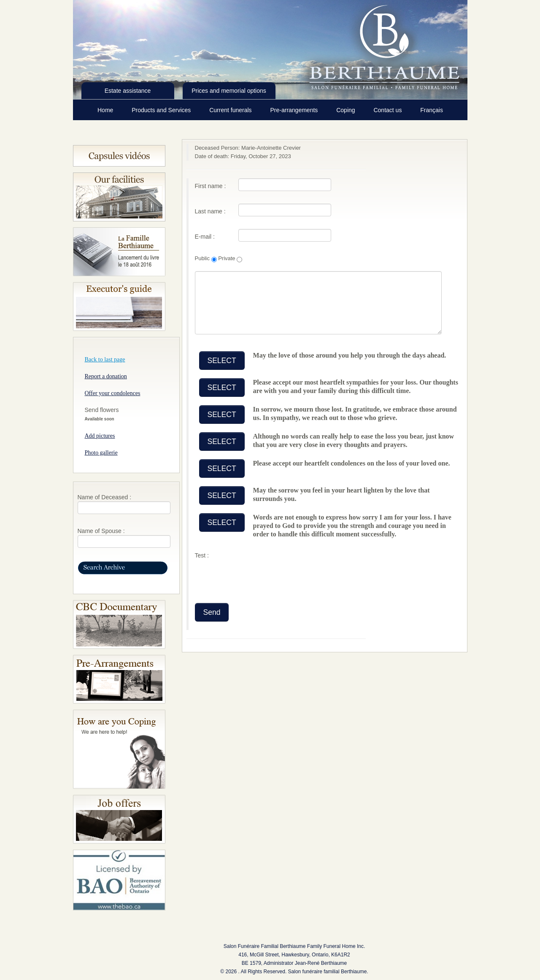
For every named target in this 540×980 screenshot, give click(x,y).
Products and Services (162, 110)
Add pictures (100, 436)
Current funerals (231, 110)
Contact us (388, 110)
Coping (346, 110)
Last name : (210, 211)
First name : (211, 186)
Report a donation (106, 376)
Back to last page (105, 359)
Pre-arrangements (295, 110)
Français (432, 110)
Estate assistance (128, 91)
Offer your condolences (113, 393)
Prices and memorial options (229, 91)
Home (106, 110)
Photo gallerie (101, 453)
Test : (202, 555)
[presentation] (259, 578)
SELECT (222, 361)
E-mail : (205, 237)
